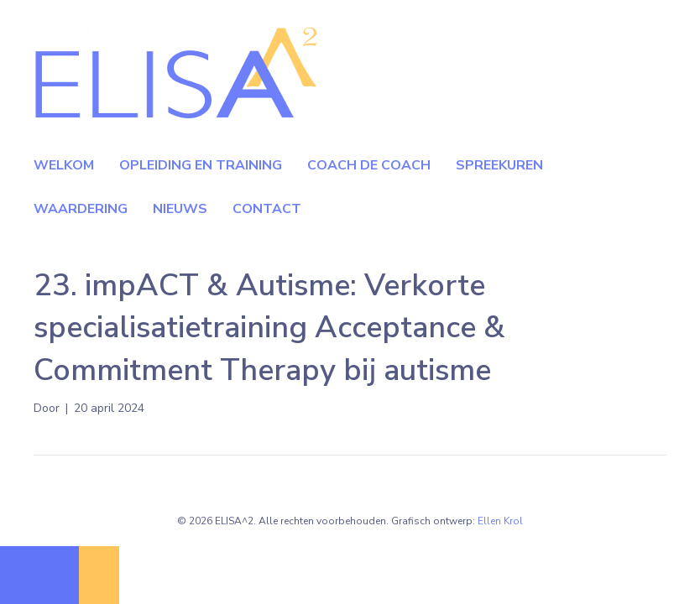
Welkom (64, 165)
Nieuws (180, 209)
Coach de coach (369, 165)
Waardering (81, 209)
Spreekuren (499, 165)
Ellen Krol (500, 521)
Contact (267, 209)
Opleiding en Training (201, 165)
